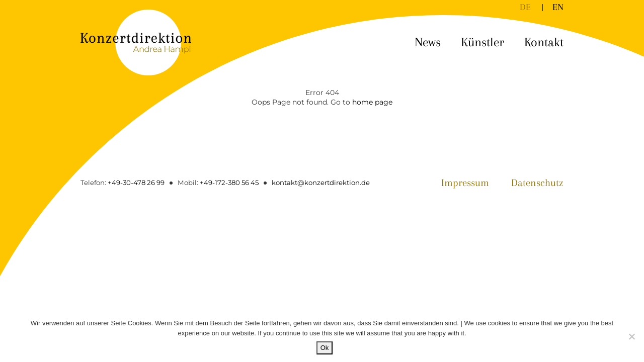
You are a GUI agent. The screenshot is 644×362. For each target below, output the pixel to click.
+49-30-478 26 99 (136, 183)
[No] (631, 336)
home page (372, 102)
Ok (325, 348)
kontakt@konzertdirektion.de (321, 183)
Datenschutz (537, 183)
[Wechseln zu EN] (558, 7)
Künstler (482, 42)
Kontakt (544, 42)
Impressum (465, 183)
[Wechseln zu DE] (525, 7)
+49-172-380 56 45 (229, 183)
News (428, 42)
